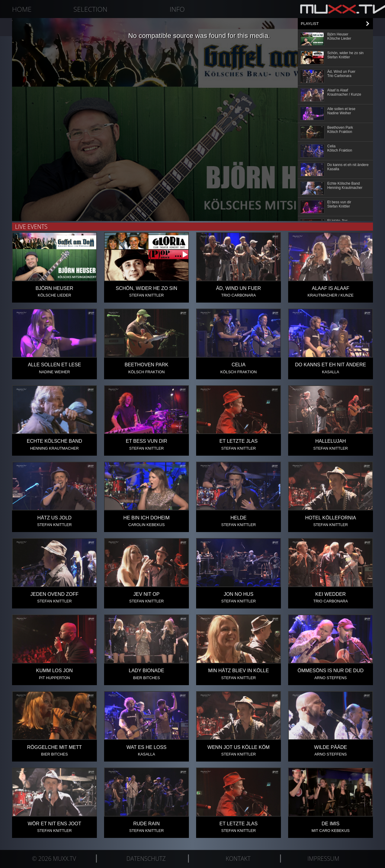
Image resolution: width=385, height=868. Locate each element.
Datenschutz (146, 859)
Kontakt (238, 859)
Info (177, 9)
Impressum (323, 859)
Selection (90, 9)
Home (22, 9)
